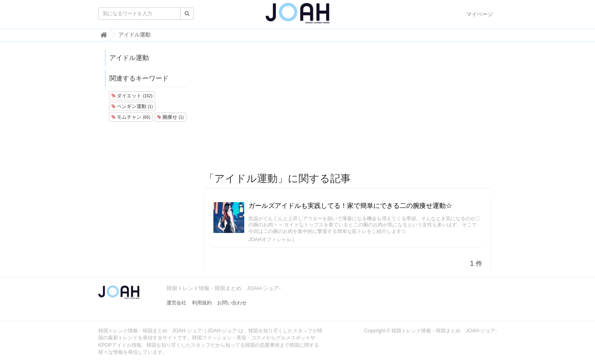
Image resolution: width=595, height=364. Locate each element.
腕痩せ (170, 117)
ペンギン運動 (132, 106)
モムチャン (131, 117)
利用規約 (202, 303)
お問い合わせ (232, 303)
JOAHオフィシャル (270, 240)
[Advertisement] (347, 107)
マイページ (480, 14)
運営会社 (176, 303)
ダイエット (132, 96)
